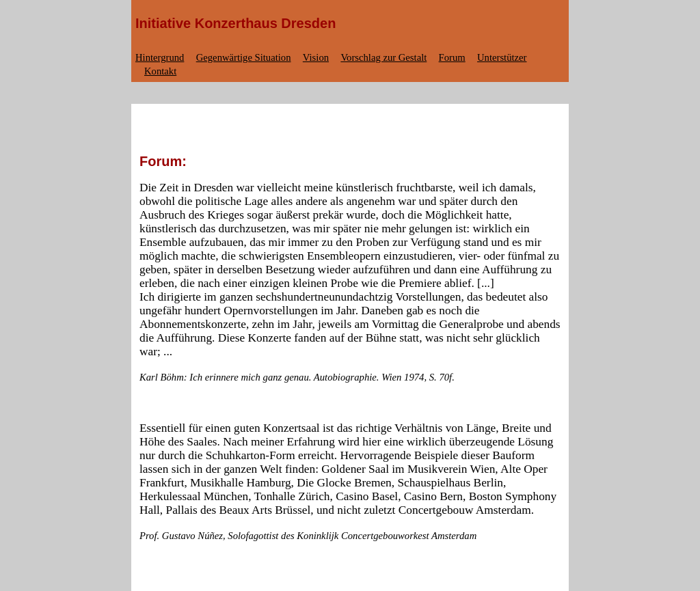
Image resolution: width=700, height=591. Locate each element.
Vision (316, 57)
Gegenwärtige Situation (244, 57)
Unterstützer (502, 57)
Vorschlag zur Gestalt (383, 57)
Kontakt (160, 71)
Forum (452, 57)
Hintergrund (160, 57)
